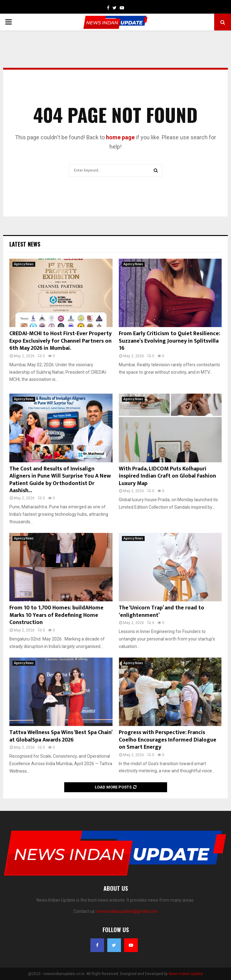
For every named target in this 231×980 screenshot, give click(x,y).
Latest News (25, 244)
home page (120, 137)
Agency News (24, 264)
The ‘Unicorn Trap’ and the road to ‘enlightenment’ (161, 611)
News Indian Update (186, 974)
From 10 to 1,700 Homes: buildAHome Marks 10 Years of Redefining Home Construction (56, 615)
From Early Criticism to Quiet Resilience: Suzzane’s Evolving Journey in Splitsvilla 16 (169, 341)
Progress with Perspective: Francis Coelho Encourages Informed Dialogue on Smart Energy (168, 740)
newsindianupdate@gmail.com (127, 911)
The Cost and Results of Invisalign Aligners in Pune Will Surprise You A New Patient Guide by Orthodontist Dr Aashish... (60, 480)
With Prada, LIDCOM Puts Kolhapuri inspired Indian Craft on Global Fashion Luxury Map (167, 476)
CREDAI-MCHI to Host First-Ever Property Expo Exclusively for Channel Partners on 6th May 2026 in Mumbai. (60, 341)
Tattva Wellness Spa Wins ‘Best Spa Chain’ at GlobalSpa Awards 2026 (61, 736)
